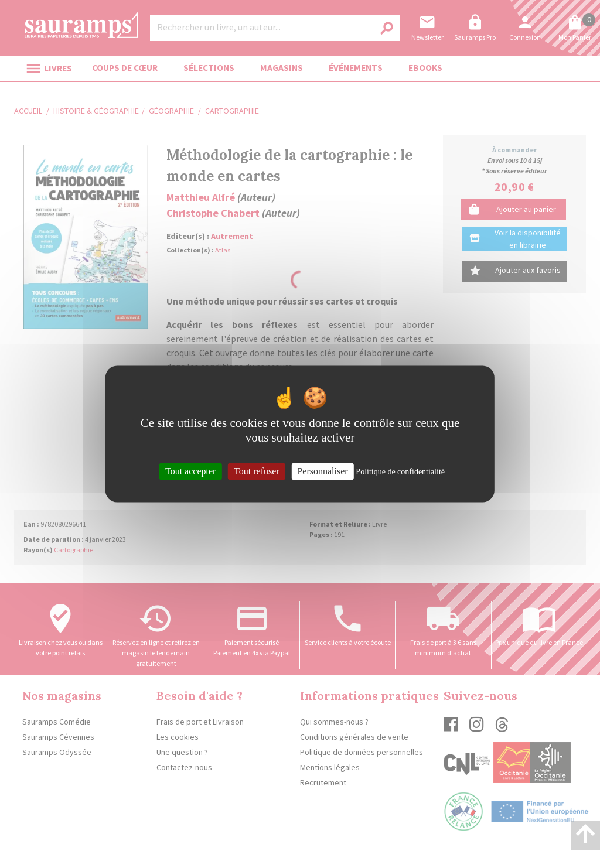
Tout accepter (190, 471)
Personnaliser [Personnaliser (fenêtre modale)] (322, 471)
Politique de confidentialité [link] (400, 472)
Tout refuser (257, 471)
